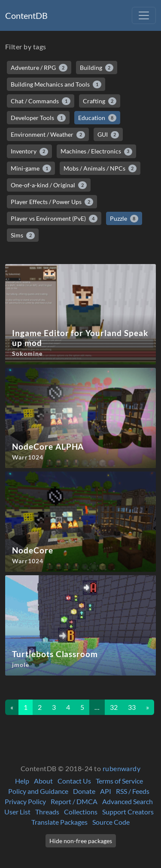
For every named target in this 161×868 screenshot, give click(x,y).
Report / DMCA (74, 801)
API (106, 791)
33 (132, 707)
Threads (47, 812)
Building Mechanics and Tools (56, 84)
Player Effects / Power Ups (52, 202)
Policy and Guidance (38, 791)
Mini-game (31, 168)
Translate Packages (59, 822)
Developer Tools (38, 118)
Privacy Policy (25, 801)
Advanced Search (128, 801)
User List (17, 812)
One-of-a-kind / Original (49, 185)
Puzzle (124, 219)
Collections (81, 812)
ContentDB (26, 15)
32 (114, 707)
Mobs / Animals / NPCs (100, 168)
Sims (23, 235)
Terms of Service (119, 781)
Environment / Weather (48, 135)
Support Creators (128, 812)
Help (22, 781)
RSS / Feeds (133, 791)
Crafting (100, 101)
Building (97, 68)
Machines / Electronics (97, 151)
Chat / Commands (41, 101)
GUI (108, 135)
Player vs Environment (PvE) (54, 219)
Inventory (29, 151)
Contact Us (74, 781)
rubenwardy (122, 768)
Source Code (111, 822)
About (43, 781)
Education (97, 118)
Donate (84, 791)
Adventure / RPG (39, 68)
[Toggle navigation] (144, 15)
